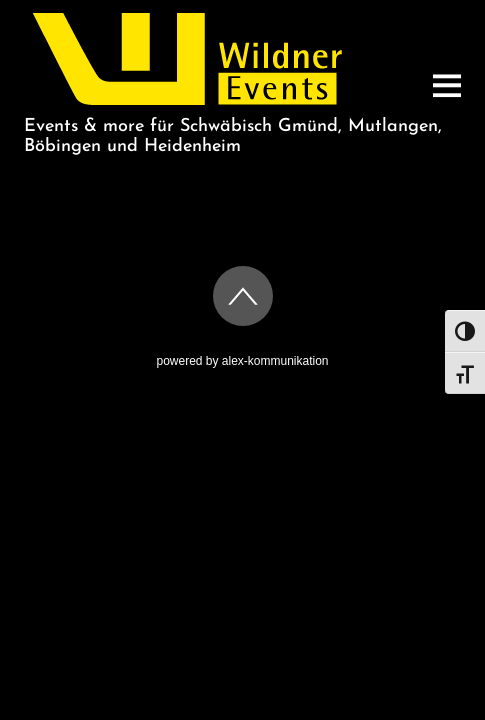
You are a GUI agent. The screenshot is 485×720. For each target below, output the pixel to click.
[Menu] (447, 85)
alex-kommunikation (275, 361)
